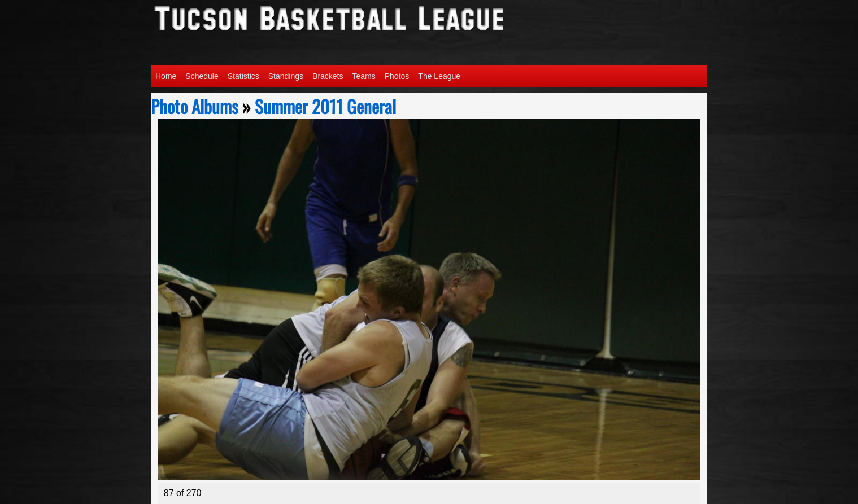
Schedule (202, 76)
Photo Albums (195, 106)
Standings (286, 76)
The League (439, 76)
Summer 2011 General (325, 106)
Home (166, 76)
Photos (397, 76)
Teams (364, 76)
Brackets (328, 76)
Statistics (243, 76)
